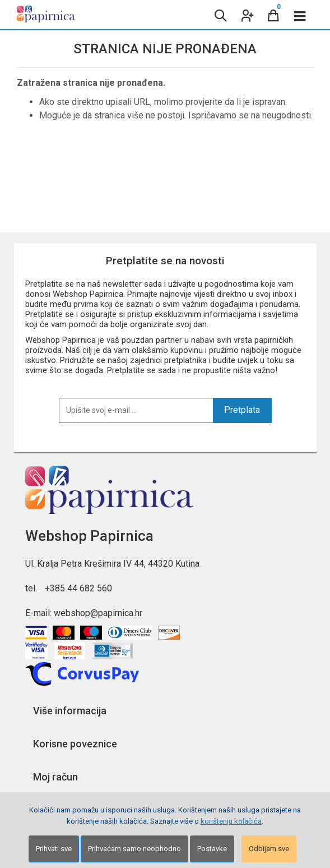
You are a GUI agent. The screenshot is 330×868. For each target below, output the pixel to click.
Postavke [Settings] (212, 849)
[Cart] (273, 15)
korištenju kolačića (231, 821)
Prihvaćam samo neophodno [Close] (134, 849)
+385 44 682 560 (78, 588)
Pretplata (242, 410)
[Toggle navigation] (300, 15)
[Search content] (220, 15)
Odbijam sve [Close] (269, 849)
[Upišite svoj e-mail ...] (136, 410)
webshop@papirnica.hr (98, 613)
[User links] (247, 15)
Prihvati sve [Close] (54, 849)
